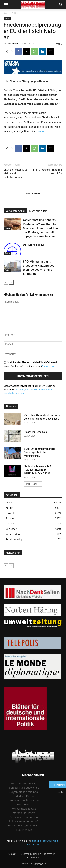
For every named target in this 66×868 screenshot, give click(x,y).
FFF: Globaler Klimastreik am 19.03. (48, 172)
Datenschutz (49, 366)
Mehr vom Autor (38, 211)
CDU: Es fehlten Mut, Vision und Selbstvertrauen (15, 173)
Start (6, 13)
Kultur (7, 253)
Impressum (50, 854)
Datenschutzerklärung (30, 854)
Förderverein (33, 858)
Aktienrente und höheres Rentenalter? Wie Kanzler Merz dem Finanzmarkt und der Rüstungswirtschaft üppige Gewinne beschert (41, 228)
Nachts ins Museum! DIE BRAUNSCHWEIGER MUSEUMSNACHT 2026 (37, 470)
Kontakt (12, 854)
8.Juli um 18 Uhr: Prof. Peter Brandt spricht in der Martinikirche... (40, 452)
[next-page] (11, 282)
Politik (15, 13)
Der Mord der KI (33, 245)
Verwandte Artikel (15, 211)
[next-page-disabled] (11, 566)
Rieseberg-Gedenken (35, 432)
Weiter (42, 131)
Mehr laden (33, 484)
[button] (6, 5)
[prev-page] (6, 282)
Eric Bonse (13, 43)
